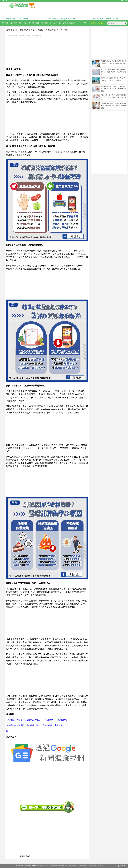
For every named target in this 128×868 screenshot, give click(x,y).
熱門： (86, 23)
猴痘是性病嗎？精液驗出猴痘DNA (61, 19)
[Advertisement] (47, 51)
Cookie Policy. (99, 865)
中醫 (24, 23)
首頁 (2, 23)
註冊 (126, 1)
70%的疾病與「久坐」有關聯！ (18, 19)
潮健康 (28, 35)
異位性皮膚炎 (99, 23)
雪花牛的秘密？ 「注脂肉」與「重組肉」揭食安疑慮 (105, 20)
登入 (122, 1)
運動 (33, 23)
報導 (7, 23)
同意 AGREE (123, 866)
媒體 (64, 23)
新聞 (20, 23)
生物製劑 (91, 23)
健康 (11, 23)
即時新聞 (38, 35)
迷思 (56, 23)
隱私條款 (34, 865)
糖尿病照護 (71, 23)
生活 (51, 23)
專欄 (60, 23)
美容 (42, 23)
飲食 (29, 23)
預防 (16, 23)
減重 (38, 23)
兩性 (47, 23)
